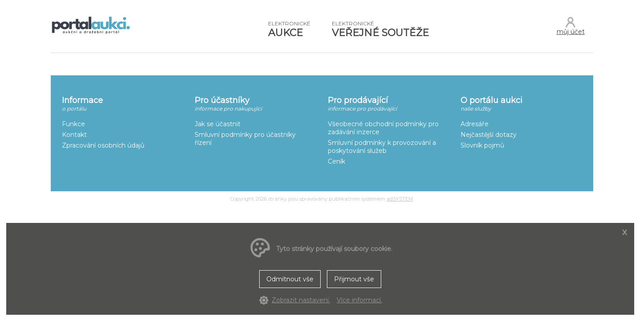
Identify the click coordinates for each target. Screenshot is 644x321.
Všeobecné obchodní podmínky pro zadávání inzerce (383, 128)
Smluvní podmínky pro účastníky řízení (245, 139)
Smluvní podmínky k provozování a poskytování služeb (382, 147)
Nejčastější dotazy (489, 135)
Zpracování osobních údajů (103, 145)
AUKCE (289, 29)
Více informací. (359, 300)
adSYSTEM (400, 199)
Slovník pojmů (482, 145)
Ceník (336, 161)
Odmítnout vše (290, 279)
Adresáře (475, 124)
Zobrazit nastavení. (301, 300)
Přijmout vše (354, 279)
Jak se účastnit (218, 124)
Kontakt (74, 135)
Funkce (73, 124)
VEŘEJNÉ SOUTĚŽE (380, 29)
